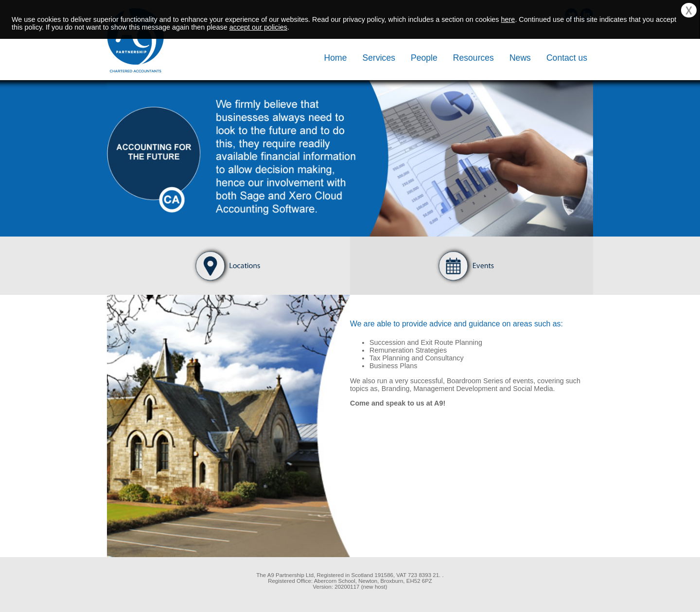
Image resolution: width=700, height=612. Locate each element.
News (520, 58)
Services (379, 58)
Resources (473, 58)
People (424, 58)
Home (336, 58)
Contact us (567, 58)
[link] (156, 585)
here (508, 19)
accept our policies (258, 27)
